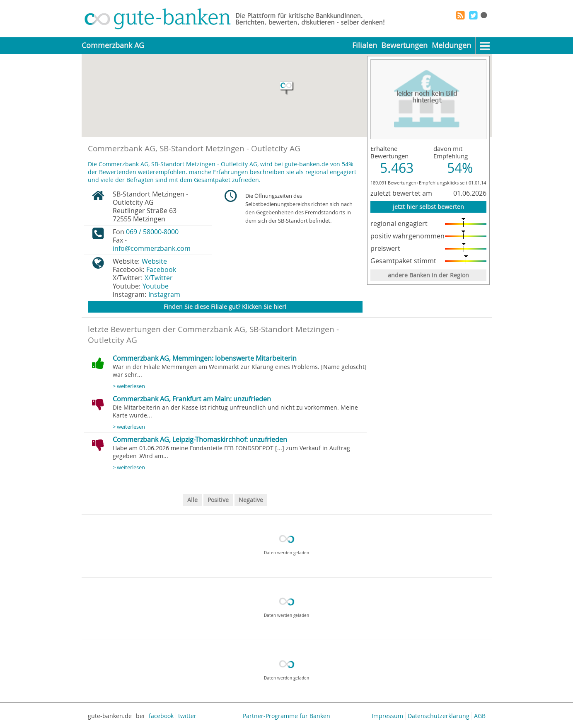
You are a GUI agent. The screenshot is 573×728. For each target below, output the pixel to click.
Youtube (156, 286)
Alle (192, 500)
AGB (480, 716)
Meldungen (451, 45)
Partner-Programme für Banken (286, 716)
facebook (161, 716)
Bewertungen (404, 45)
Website (154, 261)
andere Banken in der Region (428, 275)
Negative (251, 500)
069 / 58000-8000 (152, 232)
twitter (187, 716)
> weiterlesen (129, 386)
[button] (287, 88)
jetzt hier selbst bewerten (428, 207)
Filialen (365, 45)
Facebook (161, 269)
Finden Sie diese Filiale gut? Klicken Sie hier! (225, 307)
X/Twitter (159, 278)
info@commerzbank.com (152, 248)
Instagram (164, 294)
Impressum (387, 716)
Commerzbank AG (113, 45)
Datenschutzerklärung (439, 716)
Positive (218, 500)
